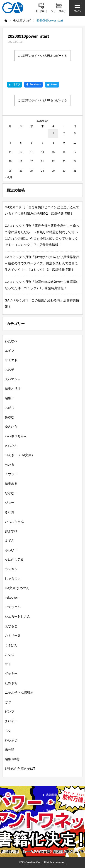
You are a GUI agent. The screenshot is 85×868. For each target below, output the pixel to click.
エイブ (10, 351)
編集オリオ (13, 389)
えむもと (11, 626)
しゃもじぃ (13, 579)
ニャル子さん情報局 (19, 693)
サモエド (11, 360)
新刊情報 (12, 795)
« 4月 (8, 177)
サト (8, 664)
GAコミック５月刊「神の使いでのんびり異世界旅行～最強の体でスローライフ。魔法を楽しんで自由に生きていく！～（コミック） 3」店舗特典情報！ (42, 263)
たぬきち (11, 683)
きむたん (11, 446)
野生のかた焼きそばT (20, 768)
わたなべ (11, 341)
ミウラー (11, 474)
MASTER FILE (55, 839)
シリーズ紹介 (15, 803)
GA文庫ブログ (56, 803)
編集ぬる (11, 484)
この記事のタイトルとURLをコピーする (42, 56)
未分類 (10, 749)
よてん (10, 541)
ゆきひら (11, 427)
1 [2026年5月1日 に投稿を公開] (53, 133)
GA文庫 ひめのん (17, 588)
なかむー (11, 493)
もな (8, 730)
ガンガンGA (54, 818)
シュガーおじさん (17, 617)
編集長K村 (12, 759)
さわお (10, 512)
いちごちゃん (14, 522)
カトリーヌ (13, 636)
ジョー (10, 503)
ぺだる (10, 465)
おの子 (10, 370)
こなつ (10, 655)
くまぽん (11, 645)
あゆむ (10, 417)
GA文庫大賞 (14, 810)
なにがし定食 (14, 560)
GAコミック (14, 818)
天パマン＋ (13, 379)
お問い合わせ (54, 851)
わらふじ (11, 740)
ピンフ (10, 711)
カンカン (11, 569)
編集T (9, 398)
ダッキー (11, 674)
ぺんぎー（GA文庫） (20, 455)
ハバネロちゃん (16, 436)
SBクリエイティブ (17, 827)
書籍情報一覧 (55, 795)
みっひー (11, 550)
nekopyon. (12, 598)
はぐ (8, 702)
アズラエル (13, 607)
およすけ (11, 531)
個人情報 (11, 851)
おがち (10, 408)
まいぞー (11, 721)
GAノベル (53, 810)
